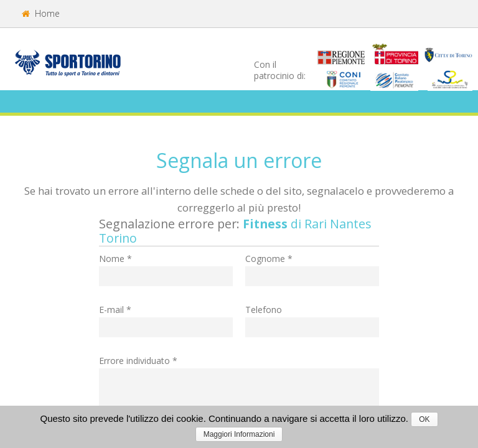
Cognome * (269, 259)
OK (424, 419)
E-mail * (115, 310)
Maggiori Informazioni (239, 434)
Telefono (264, 310)
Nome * (115, 259)
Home (41, 13)
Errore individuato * (138, 361)
